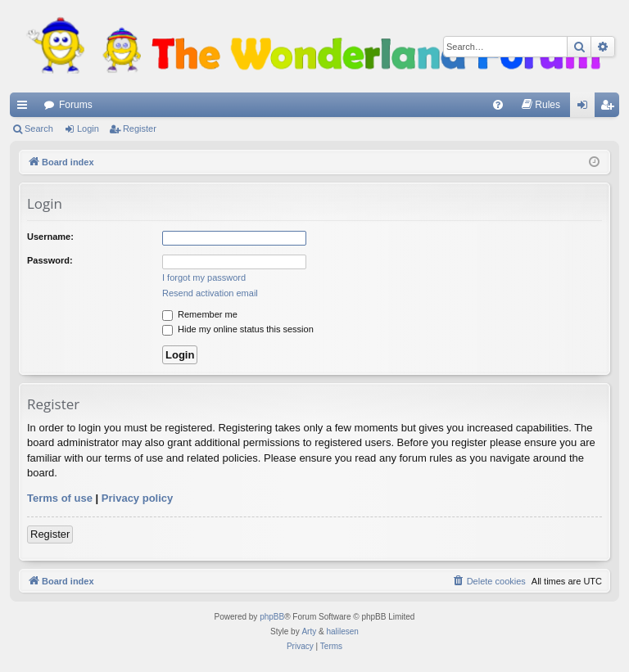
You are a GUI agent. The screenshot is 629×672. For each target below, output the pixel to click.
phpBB (272, 617)
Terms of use (60, 498)
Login (88, 129)
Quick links (25, 108)
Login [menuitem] (586, 108)
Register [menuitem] (611, 108)
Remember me (200, 314)
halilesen (342, 631)
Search (39, 129)
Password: (50, 260)
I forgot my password (204, 277)
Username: (50, 237)
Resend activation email (210, 293)
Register (140, 129)
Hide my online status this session (238, 329)
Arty (309, 631)
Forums (76, 105)
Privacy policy (137, 498)
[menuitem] (498, 105)
